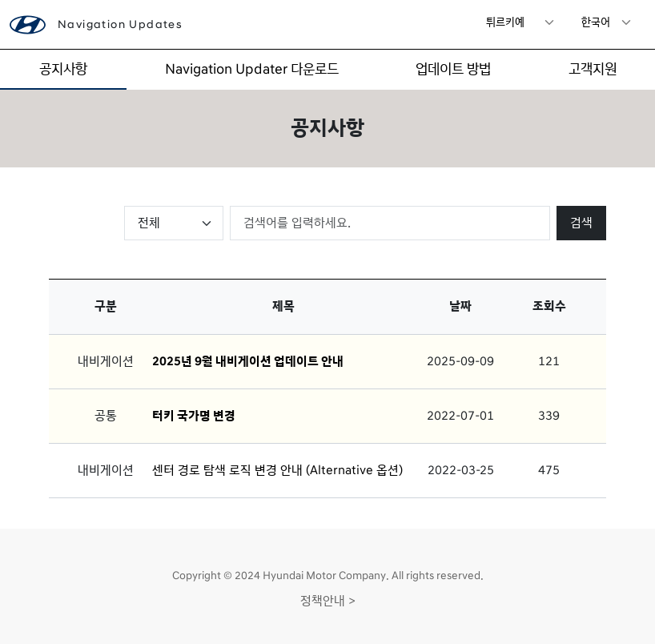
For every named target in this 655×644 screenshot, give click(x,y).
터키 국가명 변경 (194, 416)
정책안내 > (328, 601)
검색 (581, 223)
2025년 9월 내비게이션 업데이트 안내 (248, 361)
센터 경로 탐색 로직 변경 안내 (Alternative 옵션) (277, 470)
